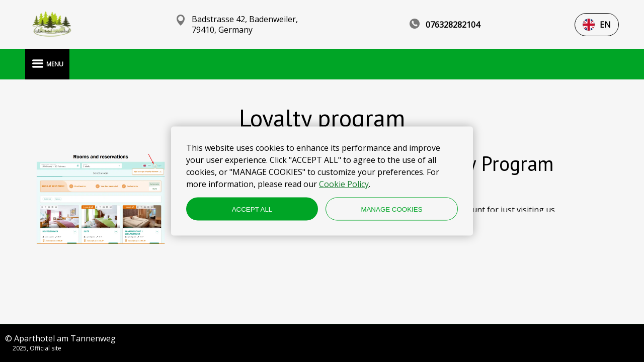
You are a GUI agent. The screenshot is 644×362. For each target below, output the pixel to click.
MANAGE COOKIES (391, 209)
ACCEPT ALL (252, 209)
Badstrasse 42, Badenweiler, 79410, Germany (245, 25)
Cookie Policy (344, 184)
